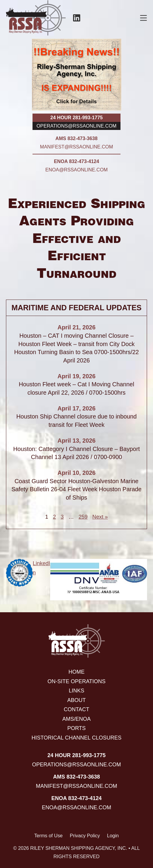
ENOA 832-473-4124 (76, 161)
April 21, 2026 (77, 327)
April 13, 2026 (77, 441)
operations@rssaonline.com (77, 126)
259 (83, 517)
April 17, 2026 (77, 408)
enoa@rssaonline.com (76, 170)
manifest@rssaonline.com (76, 147)
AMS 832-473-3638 (76, 138)
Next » (100, 517)
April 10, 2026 (77, 473)
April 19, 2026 (77, 376)
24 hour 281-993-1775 (76, 117)
